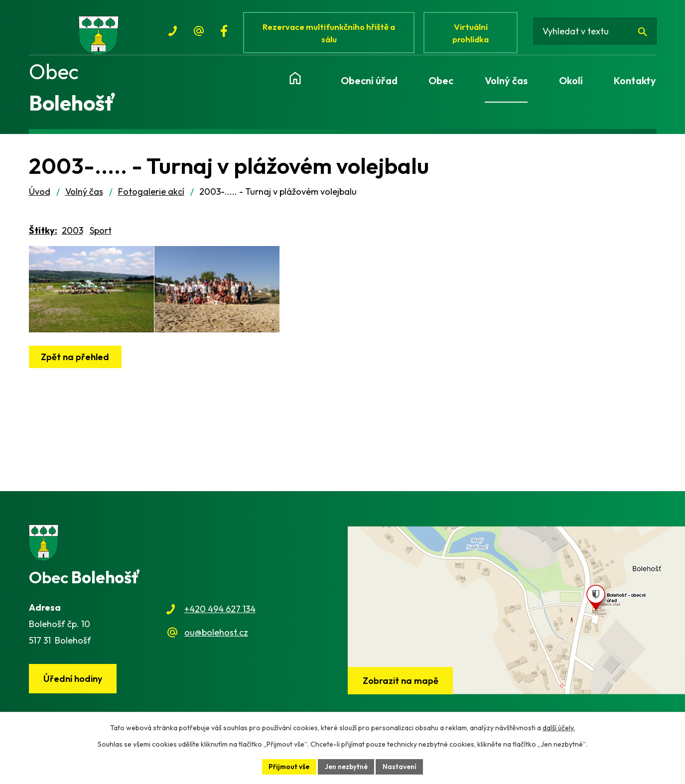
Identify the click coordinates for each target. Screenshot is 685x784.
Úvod (40, 197)
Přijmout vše (287, 766)
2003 (72, 236)
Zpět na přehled (76, 376)
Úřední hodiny (74, 685)
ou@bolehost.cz (216, 638)
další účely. (559, 727)
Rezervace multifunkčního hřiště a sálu (331, 34)
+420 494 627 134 (220, 615)
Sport (101, 236)
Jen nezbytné (346, 766)
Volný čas (84, 197)
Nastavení (401, 766)
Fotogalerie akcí (151, 197)
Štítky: (43, 236)
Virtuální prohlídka (474, 34)
